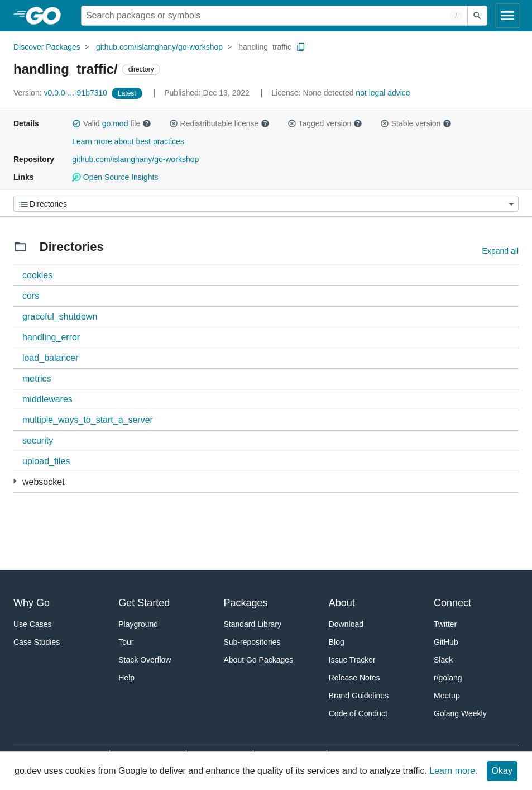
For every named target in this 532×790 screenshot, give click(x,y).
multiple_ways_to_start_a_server (88, 420)
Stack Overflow (145, 660)
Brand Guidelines (359, 696)
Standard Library (253, 624)
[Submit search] (477, 16)
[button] (76, 123)
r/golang (448, 678)
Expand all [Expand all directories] (500, 251)
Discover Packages (47, 47)
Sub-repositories (252, 642)
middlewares (47, 399)
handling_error (51, 337)
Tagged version (325, 123)
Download (346, 624)
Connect (452, 603)
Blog (337, 642)
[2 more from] (15, 481)
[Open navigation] (507, 16)
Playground (138, 624)
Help (126, 678)
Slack (443, 660)
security (38, 441)
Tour (126, 642)
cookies (37, 275)
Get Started (144, 603)
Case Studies (37, 642)
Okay (502, 771)
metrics (37, 379)
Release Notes (354, 678)
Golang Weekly (460, 713)
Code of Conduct (358, 713)
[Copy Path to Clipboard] (301, 47)
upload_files (46, 461)
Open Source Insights (115, 177)
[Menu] (266, 204)
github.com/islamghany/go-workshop (159, 47)
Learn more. (453, 771)
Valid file (112, 123)
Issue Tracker (352, 660)
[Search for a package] (274, 16)
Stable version (416, 123)
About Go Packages (259, 660)
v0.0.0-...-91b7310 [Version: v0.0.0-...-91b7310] (61, 93)
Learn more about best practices (128, 141)
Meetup (447, 696)
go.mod (115, 123)
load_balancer (51, 358)
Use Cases (32, 624)
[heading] (47, 16)
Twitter (445, 624)
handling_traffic (265, 47)
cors (31, 296)
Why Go (32, 603)
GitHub (446, 642)
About (342, 603)
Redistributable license (219, 123)
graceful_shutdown (60, 317)
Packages (246, 603)
